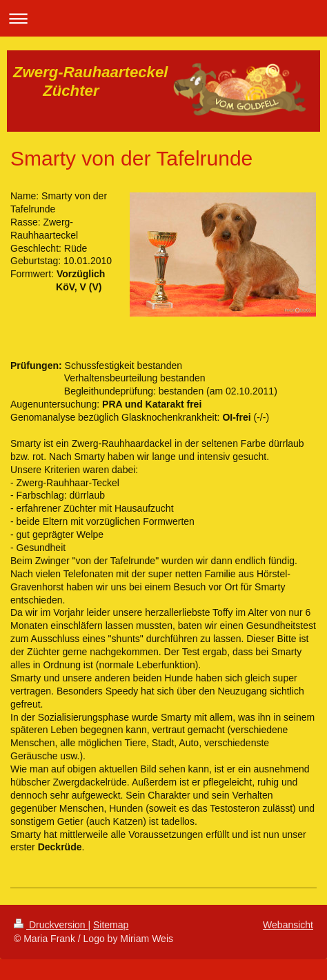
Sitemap (111, 925)
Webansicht (288, 925)
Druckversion (51, 925)
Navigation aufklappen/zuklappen (163, 18)
